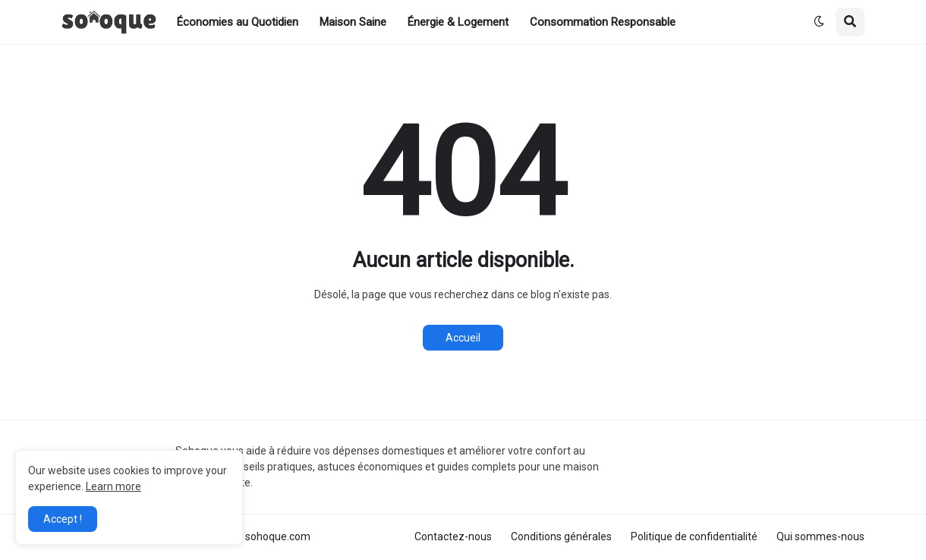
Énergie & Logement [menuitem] (458, 22)
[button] (819, 22)
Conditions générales (561, 536)
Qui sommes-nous (820, 536)
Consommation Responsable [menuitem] (603, 22)
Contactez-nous (453, 536)
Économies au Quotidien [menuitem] (238, 22)
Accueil (463, 338)
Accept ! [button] (63, 519)
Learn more (113, 486)
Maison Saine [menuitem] (353, 22)
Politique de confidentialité (694, 536)
